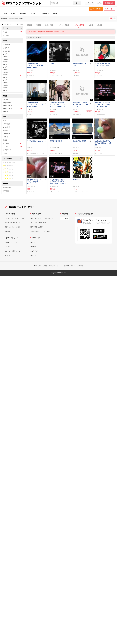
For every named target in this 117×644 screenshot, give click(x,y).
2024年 (5, 59)
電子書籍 (23, 14)
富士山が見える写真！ (80, 141)
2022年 (5, 64)
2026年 (5, 54)
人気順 (91, 25)
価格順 (100, 25)
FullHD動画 (7, 134)
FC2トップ (38, 266)
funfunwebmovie (101, 114)
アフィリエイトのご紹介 (38, 223)
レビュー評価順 (79, 25)
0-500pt (5, 100)
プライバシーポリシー (56, 266)
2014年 (5, 85)
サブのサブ (31, 76)
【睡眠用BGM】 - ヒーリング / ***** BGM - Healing (35, 104)
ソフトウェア (44, 14)
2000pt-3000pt (12, 109)
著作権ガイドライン (70, 266)
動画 (5, 14)
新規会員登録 (109, 3)
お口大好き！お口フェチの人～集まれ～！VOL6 (103, 143)
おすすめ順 (49, 25)
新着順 (30, 25)
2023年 (5, 62)
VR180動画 (7, 124)
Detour (75, 180)
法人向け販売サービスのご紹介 (40, 231)
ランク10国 (99, 76)
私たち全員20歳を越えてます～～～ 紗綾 (103, 65)
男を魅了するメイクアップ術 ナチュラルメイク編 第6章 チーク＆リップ (58, 182)
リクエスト (8, 247)
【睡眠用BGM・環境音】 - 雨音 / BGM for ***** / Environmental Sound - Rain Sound (58, 104)
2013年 (5, 88)
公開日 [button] (12, 41)
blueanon (76, 153)
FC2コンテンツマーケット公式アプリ (42, 218)
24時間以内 (7, 45)
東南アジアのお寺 (56, 141)
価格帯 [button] (12, 96)
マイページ (89, 3)
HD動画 (5, 137)
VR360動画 (7, 127)
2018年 (12, 75)
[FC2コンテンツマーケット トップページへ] (19, 207)
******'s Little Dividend (35, 141)
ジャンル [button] (12, 28)
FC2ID (32, 242)
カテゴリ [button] (12, 117)
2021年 (5, 67)
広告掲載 (80, 266)
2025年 (5, 57)
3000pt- (5, 111)
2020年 (5, 70)
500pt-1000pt (7, 103)
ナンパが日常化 (78, 114)
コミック (33, 14)
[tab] (72, 25)
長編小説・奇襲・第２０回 (80, 65)
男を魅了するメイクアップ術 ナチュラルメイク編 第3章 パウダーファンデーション (103, 104)
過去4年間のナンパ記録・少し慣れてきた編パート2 (80, 104)
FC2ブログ (34, 255)
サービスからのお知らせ (13, 223)
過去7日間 (6, 48)
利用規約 (8, 231)
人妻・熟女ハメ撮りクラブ (58, 153)
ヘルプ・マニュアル (11, 242)
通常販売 (6, 191)
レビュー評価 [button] (12, 159)
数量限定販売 (7, 188)
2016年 (5, 80)
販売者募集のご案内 (37, 227)
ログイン (100, 3)
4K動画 (5, 130)
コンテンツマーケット (27, 3)
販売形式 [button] (12, 184)
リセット (20, 24)
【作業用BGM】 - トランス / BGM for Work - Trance (35, 66)
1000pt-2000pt (8, 106)
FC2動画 (33, 247)
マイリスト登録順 (63, 25)
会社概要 (45, 266)
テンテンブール (78, 76)
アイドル (6, 35)
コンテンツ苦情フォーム (13, 251)
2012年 (5, 90)
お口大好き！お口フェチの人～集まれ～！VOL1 (35, 182)
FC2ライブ (34, 251)
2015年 (5, 83)
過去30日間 (7, 51)
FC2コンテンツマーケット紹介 (15, 218)
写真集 (13, 14)
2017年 (5, 77)
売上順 (38, 25)
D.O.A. (52, 64)
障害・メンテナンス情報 (13, 227)
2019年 (5, 72)
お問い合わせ (9, 255)
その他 (55, 14)
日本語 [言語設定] (66, 218)
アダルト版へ (109, 9)
